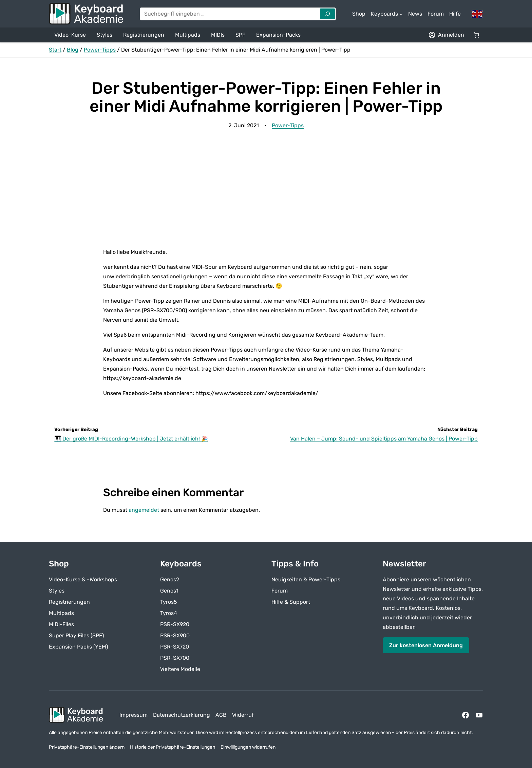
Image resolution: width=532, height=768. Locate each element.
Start (55, 50)
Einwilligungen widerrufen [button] (248, 747)
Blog (73, 50)
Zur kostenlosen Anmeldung (426, 645)
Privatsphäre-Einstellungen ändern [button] (87, 747)
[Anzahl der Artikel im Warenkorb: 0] (476, 35)
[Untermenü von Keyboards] (387, 14)
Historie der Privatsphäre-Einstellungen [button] (173, 747)
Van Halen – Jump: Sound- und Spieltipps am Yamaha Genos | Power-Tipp (384, 439)
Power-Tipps (100, 50)
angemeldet (144, 510)
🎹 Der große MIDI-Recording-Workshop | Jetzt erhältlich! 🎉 (131, 439)
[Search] (327, 14)
